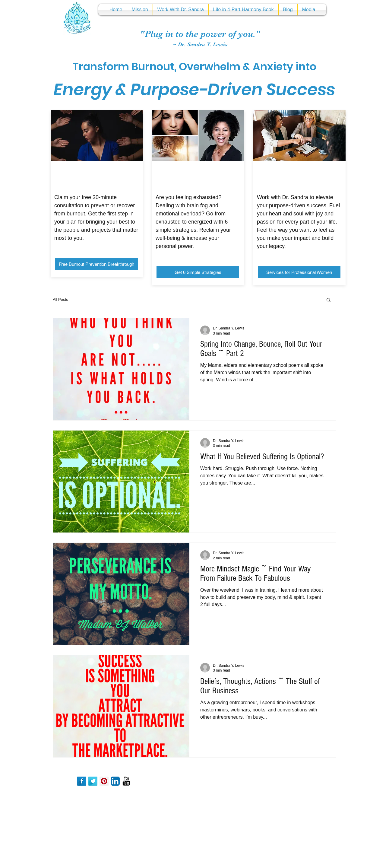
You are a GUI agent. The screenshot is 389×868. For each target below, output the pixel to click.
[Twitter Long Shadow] (93, 781)
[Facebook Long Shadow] (82, 781)
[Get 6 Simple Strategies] (198, 272)
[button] (329, 300)
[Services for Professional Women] (299, 272)
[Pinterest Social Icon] (104, 781)
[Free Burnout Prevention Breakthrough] (96, 264)
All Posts (60, 299)
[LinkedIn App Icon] (115, 781)
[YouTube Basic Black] (126, 781)
